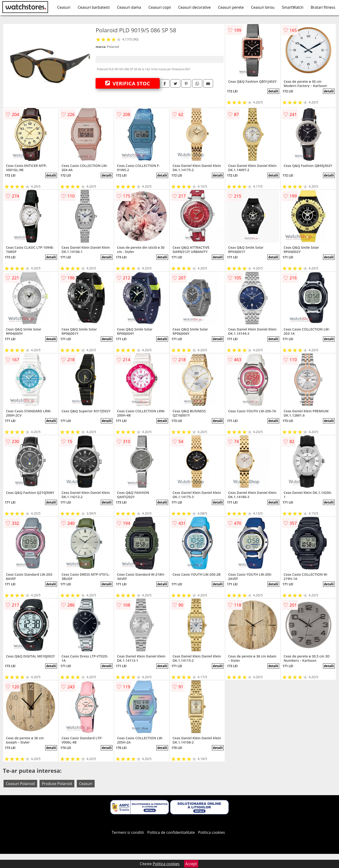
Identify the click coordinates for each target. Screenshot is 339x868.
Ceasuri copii (160, 7)
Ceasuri (64, 7)
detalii (273, 91)
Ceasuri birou (263, 7)
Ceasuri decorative (194, 7)
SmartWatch (293, 7)
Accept (191, 864)
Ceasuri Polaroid (20, 784)
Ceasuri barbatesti (94, 7)
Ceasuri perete (231, 7)
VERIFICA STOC (128, 83)
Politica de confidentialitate (171, 832)
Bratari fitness (323, 7)
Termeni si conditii (128, 832)
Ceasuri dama (129, 7)
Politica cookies (212, 832)
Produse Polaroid (57, 784)
